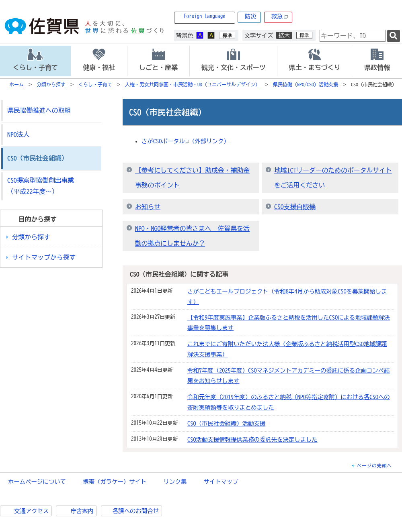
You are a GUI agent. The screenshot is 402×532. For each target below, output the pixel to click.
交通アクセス (31, 511)
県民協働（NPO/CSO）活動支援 (306, 84)
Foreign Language (205, 16)
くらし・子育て (95, 84)
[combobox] (353, 36)
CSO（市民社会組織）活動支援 (226, 423)
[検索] (394, 36)
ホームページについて (37, 482)
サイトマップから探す (44, 257)
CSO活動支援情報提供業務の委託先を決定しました (252, 439)
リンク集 (175, 482)
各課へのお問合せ (136, 511)
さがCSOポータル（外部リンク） (186, 141)
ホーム (16, 84)
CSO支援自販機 (295, 207)
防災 (251, 16)
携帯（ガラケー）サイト (115, 482)
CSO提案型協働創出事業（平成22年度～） (41, 186)
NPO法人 (18, 135)
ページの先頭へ (374, 466)
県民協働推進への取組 (39, 110)
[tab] (35, 61)
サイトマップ (221, 482)
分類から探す (51, 84)
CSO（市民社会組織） (37, 158)
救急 (280, 17)
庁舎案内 (82, 511)
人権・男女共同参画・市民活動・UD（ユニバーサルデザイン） (193, 84)
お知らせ (148, 207)
